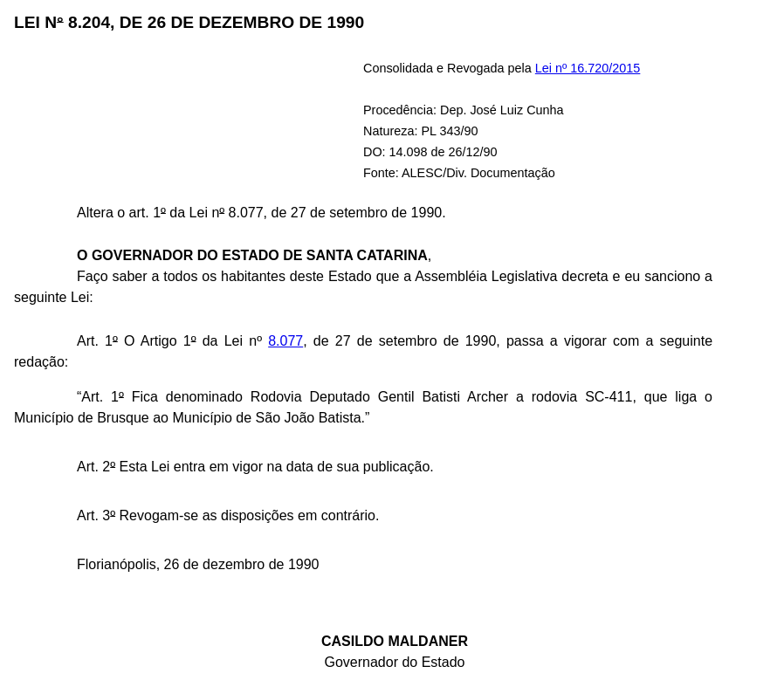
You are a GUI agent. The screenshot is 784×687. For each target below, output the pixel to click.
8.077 (285, 341)
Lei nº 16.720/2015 (588, 68)
